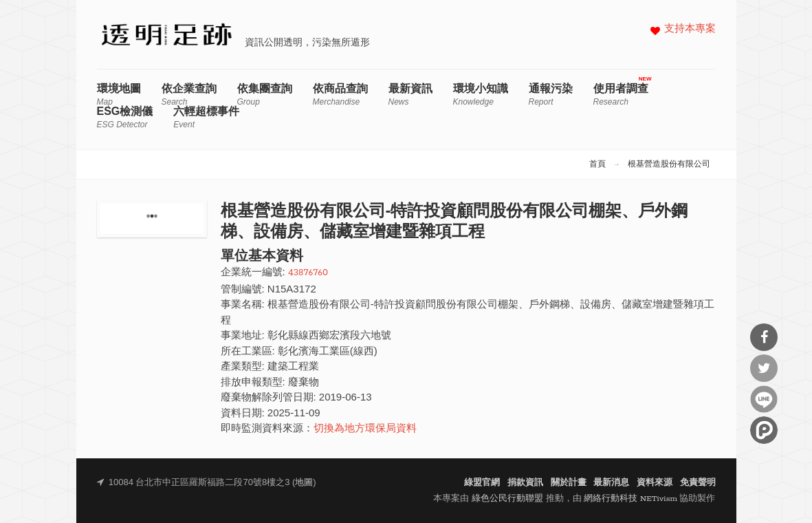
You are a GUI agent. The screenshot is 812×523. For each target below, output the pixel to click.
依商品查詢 (340, 95)
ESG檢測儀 (125, 117)
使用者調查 (621, 95)
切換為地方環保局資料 (365, 429)
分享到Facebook (764, 337)
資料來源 (655, 483)
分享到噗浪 (764, 430)
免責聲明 (698, 483)
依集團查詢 (265, 95)
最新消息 (611, 483)
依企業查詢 (189, 95)
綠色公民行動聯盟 (507, 499)
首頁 (597, 164)
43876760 (308, 273)
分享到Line (764, 399)
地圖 (304, 483)
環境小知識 (481, 95)
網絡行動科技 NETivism (630, 499)
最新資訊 (410, 95)
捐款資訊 (525, 483)
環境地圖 (119, 95)
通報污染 (551, 95)
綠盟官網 (482, 483)
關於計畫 (569, 483)
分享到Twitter (764, 368)
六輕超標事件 (206, 117)
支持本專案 (690, 29)
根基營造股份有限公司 (669, 164)
